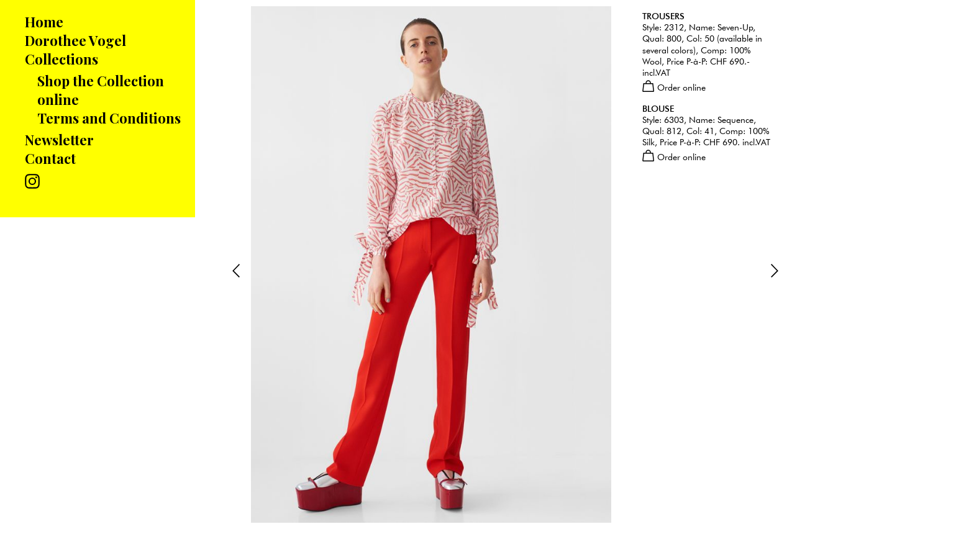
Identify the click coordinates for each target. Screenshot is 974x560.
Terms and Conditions (109, 118)
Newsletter (59, 140)
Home (44, 22)
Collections (61, 59)
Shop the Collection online (101, 90)
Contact (50, 158)
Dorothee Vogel (75, 40)
